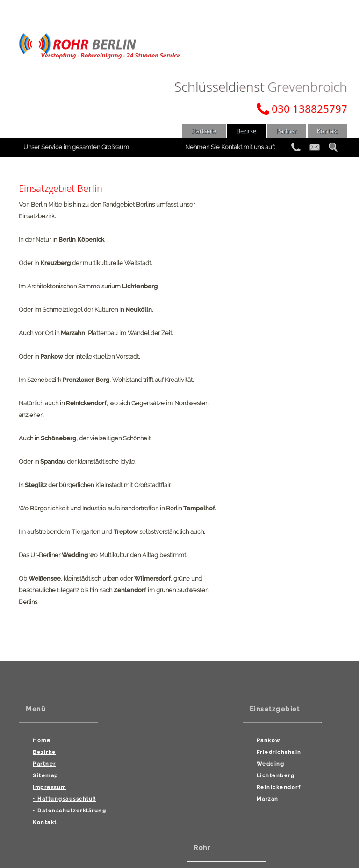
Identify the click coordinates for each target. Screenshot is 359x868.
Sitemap (46, 773)
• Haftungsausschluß (65, 797)
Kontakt (327, 131)
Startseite (204, 131)
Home (42, 738)
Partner (287, 131)
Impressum (50, 785)
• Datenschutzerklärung (69, 808)
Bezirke (246, 131)
